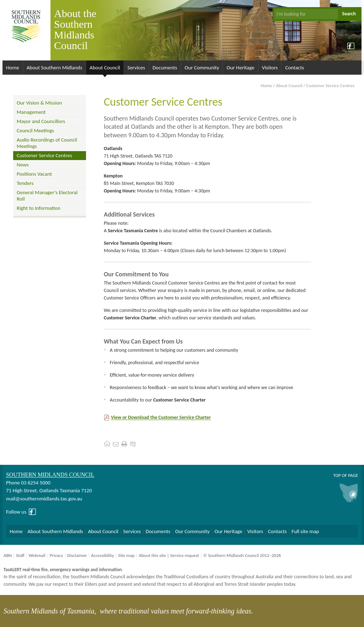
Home (13, 68)
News (23, 165)
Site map (126, 555)
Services (136, 68)
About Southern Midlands (54, 68)
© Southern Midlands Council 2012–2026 (242, 555)
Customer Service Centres (44, 155)
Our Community (202, 68)
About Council (105, 68)
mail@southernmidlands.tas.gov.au (44, 499)
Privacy (57, 555)
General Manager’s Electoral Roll (47, 196)
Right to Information (39, 208)
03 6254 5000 (36, 483)
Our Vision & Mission (39, 103)
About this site (152, 555)
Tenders (25, 183)
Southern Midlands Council (50, 475)
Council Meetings (35, 131)
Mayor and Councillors (41, 121)
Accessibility (102, 555)
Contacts (295, 68)
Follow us (16, 512)
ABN (8, 555)
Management (31, 112)
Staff (20, 555)
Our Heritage (240, 68)
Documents (165, 68)
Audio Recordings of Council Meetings (47, 143)
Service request (185, 555)
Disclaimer (77, 555)
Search (349, 14)
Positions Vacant (34, 174)
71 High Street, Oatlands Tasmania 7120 (49, 490)
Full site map (305, 531)
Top (337, 475)
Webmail (37, 555)
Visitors (270, 68)
